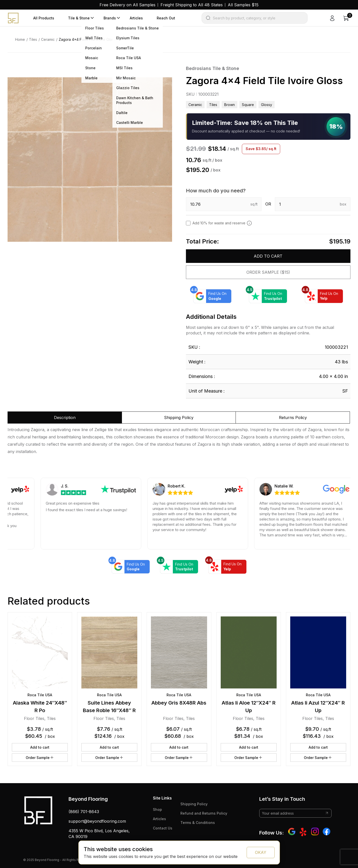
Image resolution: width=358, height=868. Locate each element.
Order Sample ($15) (268, 272)
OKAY (261, 852)
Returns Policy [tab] (293, 418)
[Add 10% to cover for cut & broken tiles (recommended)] (249, 223)
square (248, 105)
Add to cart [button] (40, 747)
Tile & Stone (79, 18)
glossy (267, 105)
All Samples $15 (243, 5)
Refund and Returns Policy (204, 813)
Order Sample (40, 757)
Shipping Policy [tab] (179, 418)
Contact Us (163, 828)
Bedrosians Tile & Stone (213, 68)
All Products (44, 18)
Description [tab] (65, 418)
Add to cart (268, 256)
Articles (136, 18)
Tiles (33, 39)
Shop (157, 809)
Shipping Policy (194, 804)
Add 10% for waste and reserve (222, 223)
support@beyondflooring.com (97, 821)
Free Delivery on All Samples (127, 5)
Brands (110, 18)
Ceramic (48, 39)
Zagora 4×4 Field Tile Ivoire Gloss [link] (87, 39)
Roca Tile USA (40, 695)
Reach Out (166, 18)
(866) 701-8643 (84, 812)
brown (230, 105)
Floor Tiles (34, 718)
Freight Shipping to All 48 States (192, 5)
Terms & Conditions (198, 823)
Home (20, 39)
